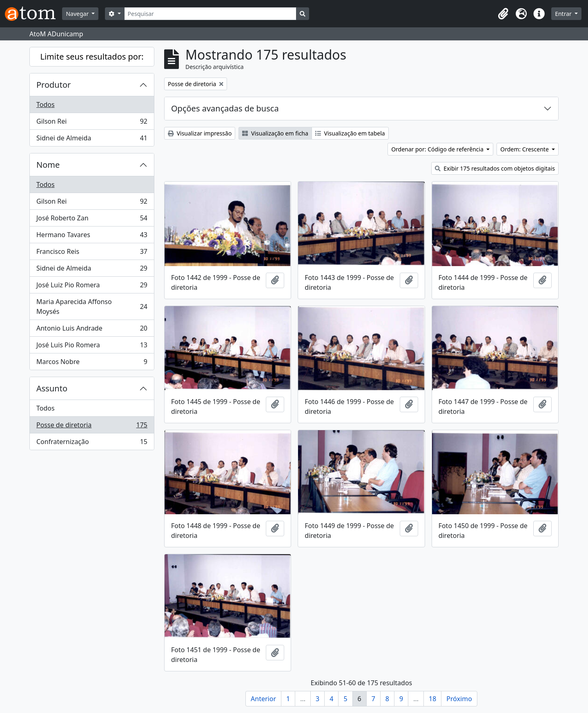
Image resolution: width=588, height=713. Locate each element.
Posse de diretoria (92, 427)
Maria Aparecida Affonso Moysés (92, 307)
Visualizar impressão (200, 133)
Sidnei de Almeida (92, 140)
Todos (46, 104)
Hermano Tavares (92, 237)
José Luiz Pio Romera (92, 287)
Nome (48, 165)
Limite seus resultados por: (92, 57)
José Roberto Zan (92, 220)
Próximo (459, 699)
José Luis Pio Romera (92, 347)
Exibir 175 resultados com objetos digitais (495, 168)
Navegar (78, 14)
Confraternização (92, 443)
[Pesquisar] (210, 14)
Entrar (564, 14)
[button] (503, 14)
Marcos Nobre (92, 363)
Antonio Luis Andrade (92, 330)
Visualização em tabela (350, 133)
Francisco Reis (92, 253)
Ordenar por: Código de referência (438, 149)
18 (432, 699)
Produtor (53, 85)
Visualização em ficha (275, 133)
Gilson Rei (92, 123)
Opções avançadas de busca (225, 108)
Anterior (263, 699)
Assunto (52, 388)
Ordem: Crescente (525, 149)
